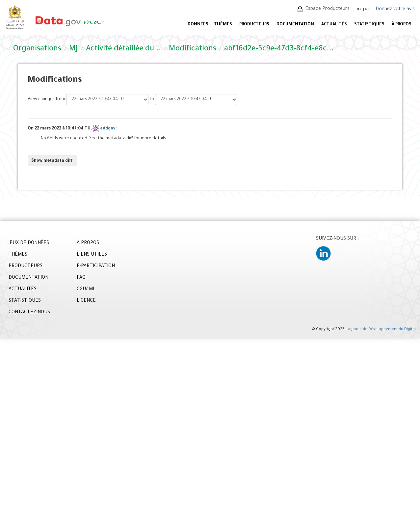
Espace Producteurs (327, 9)
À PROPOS (402, 25)
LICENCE (86, 301)
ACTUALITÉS (334, 25)
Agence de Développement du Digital (382, 330)
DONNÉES (198, 25)
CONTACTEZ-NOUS (29, 313)
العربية (364, 9)
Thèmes (223, 25)
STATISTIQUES (369, 25)
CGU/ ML (86, 290)
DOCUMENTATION (295, 25)
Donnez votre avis (395, 10)
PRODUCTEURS (254, 25)
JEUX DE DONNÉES (29, 243)
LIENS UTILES (92, 255)
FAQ (81, 278)
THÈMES (18, 255)
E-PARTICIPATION (96, 266)
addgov (108, 129)
